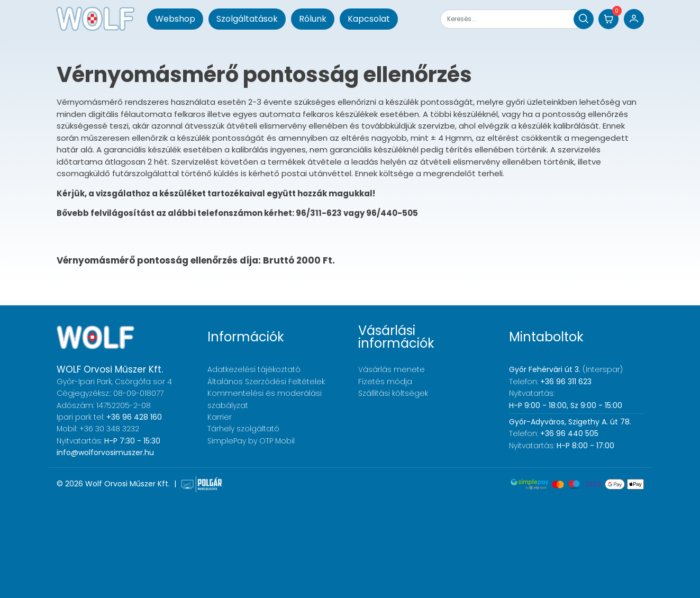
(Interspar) (566, 369)
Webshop (175, 19)
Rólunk (313, 19)
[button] (608, 19)
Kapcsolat (369, 19)
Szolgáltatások (247, 19)
